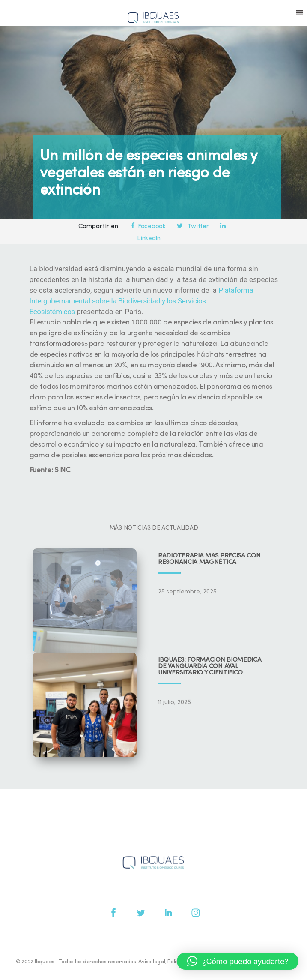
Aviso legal (152, 962)
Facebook (148, 226)
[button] (238, 961)
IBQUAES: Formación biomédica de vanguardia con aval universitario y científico (210, 667)
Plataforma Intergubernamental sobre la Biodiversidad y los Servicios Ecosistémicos (142, 301)
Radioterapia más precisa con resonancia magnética (209, 559)
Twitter (193, 226)
